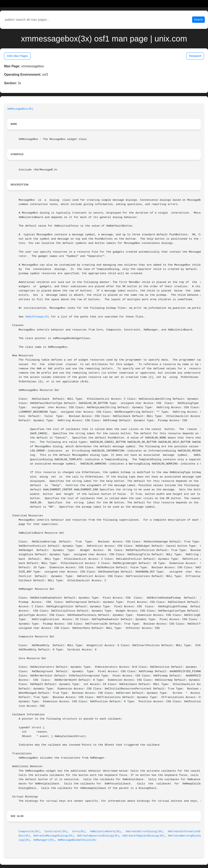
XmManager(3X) (44, 840)
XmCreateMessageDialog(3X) (54, 836)
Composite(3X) (29, 831)
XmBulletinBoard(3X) (105, 831)
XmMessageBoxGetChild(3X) (77, 840)
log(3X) (24, 840)
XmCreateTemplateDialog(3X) (144, 836)
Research (195, 56)
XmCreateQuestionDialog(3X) (98, 836)
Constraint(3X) (56, 831)
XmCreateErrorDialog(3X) (144, 831)
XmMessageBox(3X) (20, 109)
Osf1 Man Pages (17, 56)
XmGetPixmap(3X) (37, 317)
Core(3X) (79, 831)
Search (198, 20)
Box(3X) (24, 836)
